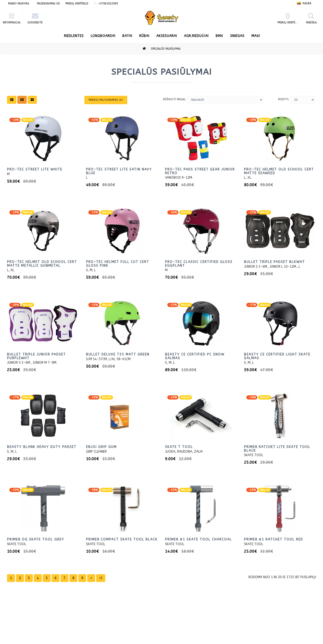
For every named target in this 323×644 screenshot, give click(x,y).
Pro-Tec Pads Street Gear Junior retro (200, 171)
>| (101, 578)
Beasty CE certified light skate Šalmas (277, 356)
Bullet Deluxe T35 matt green (118, 354)
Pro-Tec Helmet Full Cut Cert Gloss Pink (118, 264)
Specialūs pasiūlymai (166, 49)
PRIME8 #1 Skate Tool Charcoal (198, 539)
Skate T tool (179, 447)
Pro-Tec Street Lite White (35, 169)
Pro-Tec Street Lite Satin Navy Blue (119, 171)
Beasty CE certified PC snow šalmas (195, 356)
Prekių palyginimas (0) (106, 100)
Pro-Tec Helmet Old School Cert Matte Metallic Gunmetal (42, 264)
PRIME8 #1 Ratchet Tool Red (274, 539)
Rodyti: (284, 99)
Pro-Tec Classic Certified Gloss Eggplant (199, 264)
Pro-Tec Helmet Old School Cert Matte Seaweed (279, 171)
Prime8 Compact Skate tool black (122, 539)
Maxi (256, 36)
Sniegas (237, 36)
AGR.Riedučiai (196, 36)
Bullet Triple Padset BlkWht (274, 262)
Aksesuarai (167, 36)
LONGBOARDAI (103, 36)
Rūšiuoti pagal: (175, 99)
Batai (127, 36)
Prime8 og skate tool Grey (36, 539)
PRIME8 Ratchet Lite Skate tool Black (277, 449)
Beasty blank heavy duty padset (42, 447)
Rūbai (144, 36)
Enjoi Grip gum (101, 447)
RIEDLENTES (74, 36)
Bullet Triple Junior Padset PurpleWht (36, 356)
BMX (219, 36)
